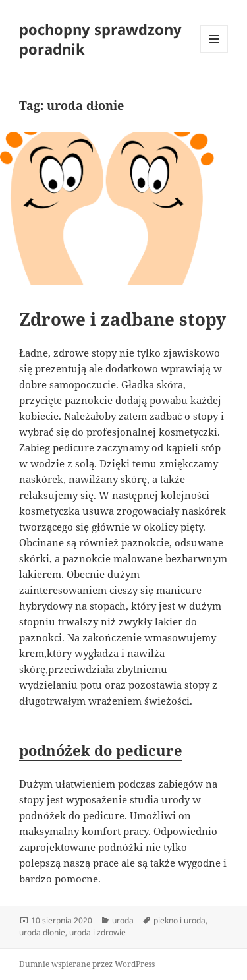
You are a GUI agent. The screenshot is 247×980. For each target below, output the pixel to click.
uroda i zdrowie (97, 932)
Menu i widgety (214, 52)
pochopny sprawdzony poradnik (100, 39)
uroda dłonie (42, 932)
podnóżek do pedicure (101, 750)
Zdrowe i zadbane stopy (123, 319)
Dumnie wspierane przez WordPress (87, 964)
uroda (123, 920)
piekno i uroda (179, 920)
